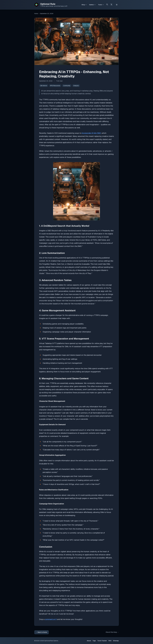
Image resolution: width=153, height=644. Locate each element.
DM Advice (44, 86)
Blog (83, 5)
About (89, 641)
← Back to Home (42, 632)
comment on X (51, 619)
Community (67, 86)
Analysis (76, 86)
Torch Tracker (102, 641)
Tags (94, 641)
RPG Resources (55, 86)
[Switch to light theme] (117, 5)
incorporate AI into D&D (91, 133)
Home (36, 14)
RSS (110, 641)
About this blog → (112, 632)
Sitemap (116, 641)
